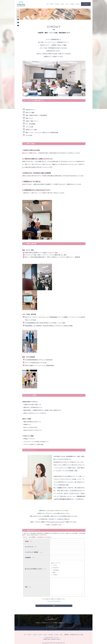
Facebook (56, 568)
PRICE (62, 4)
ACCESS (78, 4)
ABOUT (52, 4)
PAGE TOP (18, 12)
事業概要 (66, 635)
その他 (55, 575)
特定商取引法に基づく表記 (77, 635)
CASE (67, 4)
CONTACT (86, 4)
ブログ (55, 565)
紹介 (54, 572)
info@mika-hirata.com (56, 522)
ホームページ (57, 563)
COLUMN (72, 4)
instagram (56, 570)
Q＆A (61, 635)
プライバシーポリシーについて (54, 601)
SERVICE (57, 4)
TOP (48, 4)
